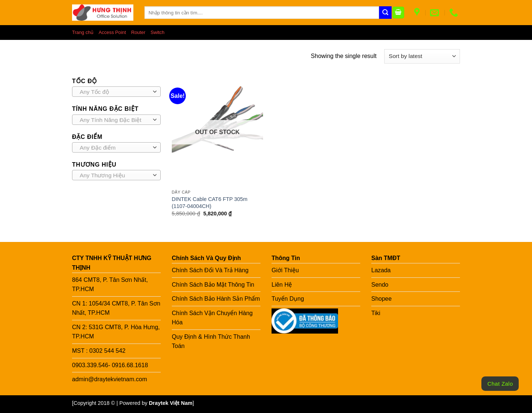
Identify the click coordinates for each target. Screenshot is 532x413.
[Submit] (385, 13)
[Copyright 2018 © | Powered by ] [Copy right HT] (133, 403)
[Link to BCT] (305, 321)
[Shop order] (422, 56)
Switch (157, 32)
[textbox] (115, 92)
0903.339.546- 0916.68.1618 (110, 365)
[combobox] (116, 92)
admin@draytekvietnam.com (110, 379)
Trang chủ (83, 32)
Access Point (112, 32)
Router (138, 32)
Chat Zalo (500, 384)
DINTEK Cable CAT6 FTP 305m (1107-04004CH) (210, 203)
